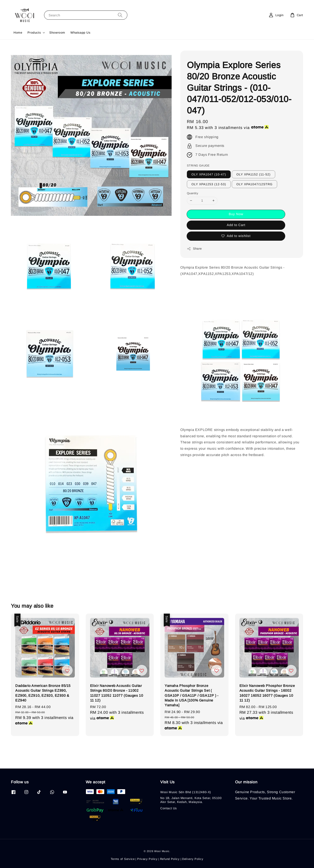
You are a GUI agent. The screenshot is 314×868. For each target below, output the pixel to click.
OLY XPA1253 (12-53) (209, 184)
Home (18, 33)
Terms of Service (123, 859)
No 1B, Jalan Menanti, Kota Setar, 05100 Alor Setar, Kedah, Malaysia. (191, 800)
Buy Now (236, 214)
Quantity (193, 193)
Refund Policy (170, 859)
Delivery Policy (193, 859)
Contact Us (169, 808)
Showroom (57, 33)
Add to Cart (236, 225)
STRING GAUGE (198, 166)
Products (34, 33)
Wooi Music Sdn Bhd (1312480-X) (186, 792)
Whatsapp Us (80, 33)
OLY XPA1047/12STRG (254, 184)
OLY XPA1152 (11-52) (253, 174)
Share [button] (194, 249)
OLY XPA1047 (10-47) (209, 174)
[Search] (120, 15)
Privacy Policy (147, 859)
